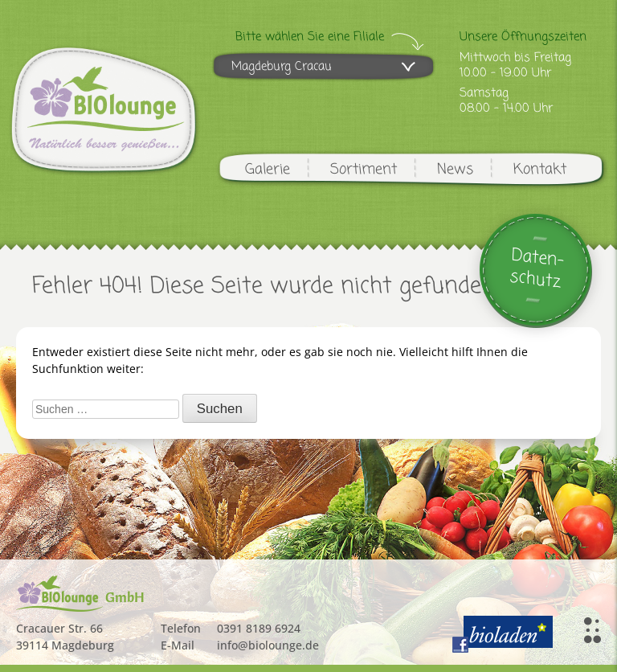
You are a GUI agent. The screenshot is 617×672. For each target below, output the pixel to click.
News (455, 170)
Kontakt (540, 170)
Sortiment (364, 170)
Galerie (268, 170)
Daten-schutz (537, 269)
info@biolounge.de (268, 645)
